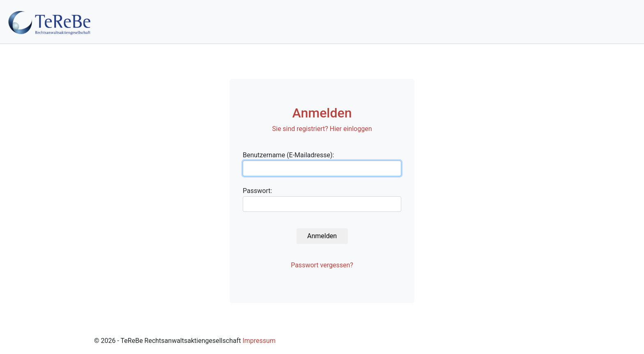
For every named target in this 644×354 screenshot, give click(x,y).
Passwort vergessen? (322, 265)
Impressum (259, 341)
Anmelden (322, 236)
